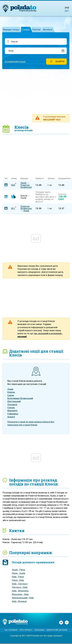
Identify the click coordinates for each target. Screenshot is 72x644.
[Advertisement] (37, 92)
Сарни (11, 395)
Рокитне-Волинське (26, 186)
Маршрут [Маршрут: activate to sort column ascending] (25, 179)
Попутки (36, 30)
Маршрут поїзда (11, 30)
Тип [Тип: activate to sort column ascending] (6, 179)
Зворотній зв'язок (57, 630)
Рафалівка (13, 414)
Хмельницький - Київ (23, 598)
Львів (24, 183)
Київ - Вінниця (19, 601)
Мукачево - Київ (20, 594)
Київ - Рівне (18, 577)
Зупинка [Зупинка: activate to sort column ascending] (51, 179)
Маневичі (12, 411)
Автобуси (48, 30)
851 (13, 209)
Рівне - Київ (18, 580)
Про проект (26, 630)
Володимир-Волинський (20, 398)
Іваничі (11, 417)
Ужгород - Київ (20, 587)
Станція (26, 30)
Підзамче (12, 405)
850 (13, 185)
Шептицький (14, 402)
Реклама (39, 630)
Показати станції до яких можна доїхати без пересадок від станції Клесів (31, 423)
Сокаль (11, 408)
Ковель (11, 392)
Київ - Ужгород (20, 584)
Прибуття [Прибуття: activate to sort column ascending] (40, 179)
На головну (11, 630)
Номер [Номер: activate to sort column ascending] (14, 179)
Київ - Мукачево (20, 591)
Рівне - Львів (19, 573)
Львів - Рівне (19, 570)
